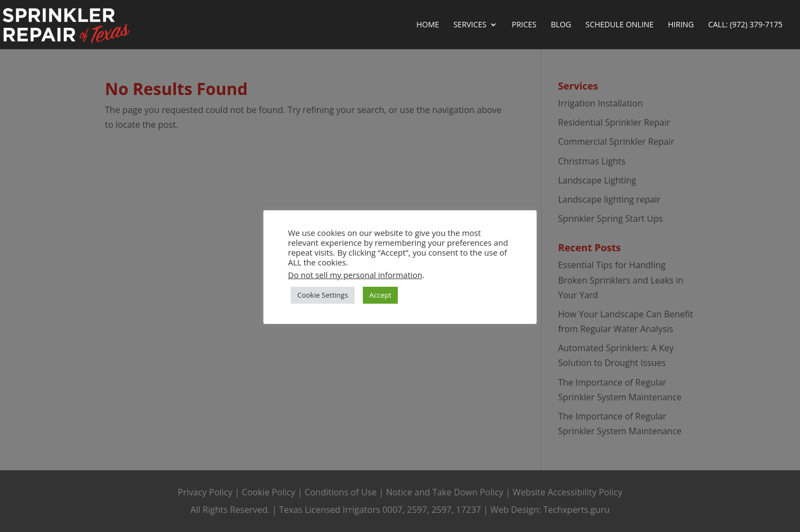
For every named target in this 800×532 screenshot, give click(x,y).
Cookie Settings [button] (323, 295)
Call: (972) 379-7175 (745, 25)
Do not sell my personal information (355, 275)
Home (428, 25)
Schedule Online (619, 25)
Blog (561, 25)
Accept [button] (381, 295)
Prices (524, 25)
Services (470, 25)
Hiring (681, 25)
